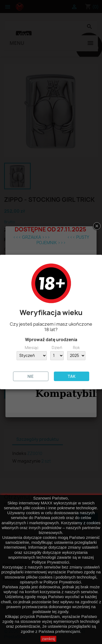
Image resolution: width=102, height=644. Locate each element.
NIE (31, 376)
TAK (72, 376)
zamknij (48, 639)
